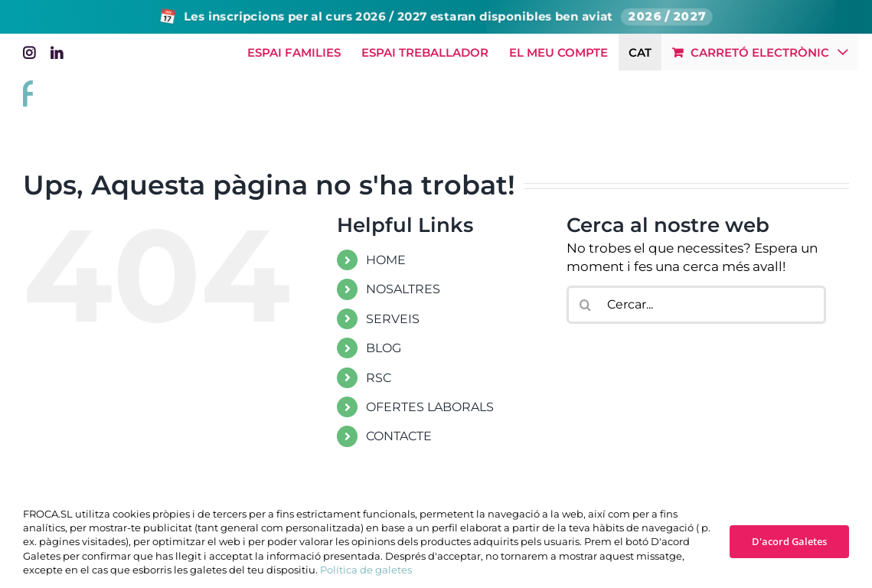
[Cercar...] (697, 305)
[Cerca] (586, 305)
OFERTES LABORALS (430, 407)
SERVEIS (393, 319)
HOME (386, 260)
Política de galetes (366, 570)
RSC (379, 378)
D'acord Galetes (789, 541)
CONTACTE (399, 436)
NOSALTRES (403, 289)
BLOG (384, 348)
